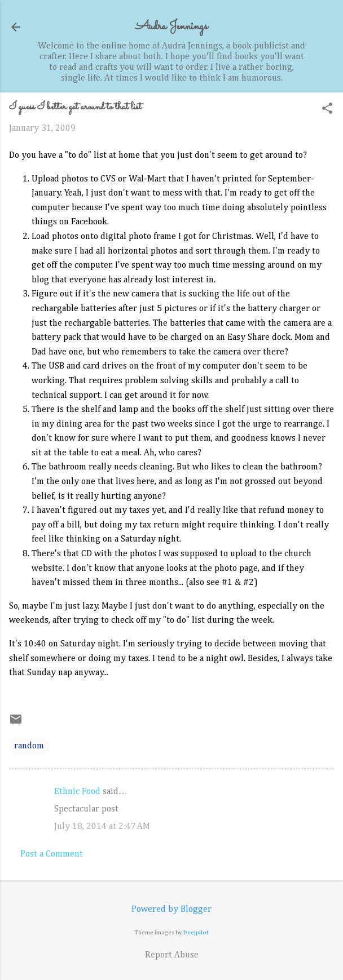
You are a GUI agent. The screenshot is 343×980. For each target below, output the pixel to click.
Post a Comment (52, 854)
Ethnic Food (77, 792)
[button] (327, 110)
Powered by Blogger (171, 910)
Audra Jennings (171, 27)
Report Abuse (172, 955)
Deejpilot (196, 932)
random (29, 746)
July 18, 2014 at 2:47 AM (102, 827)
